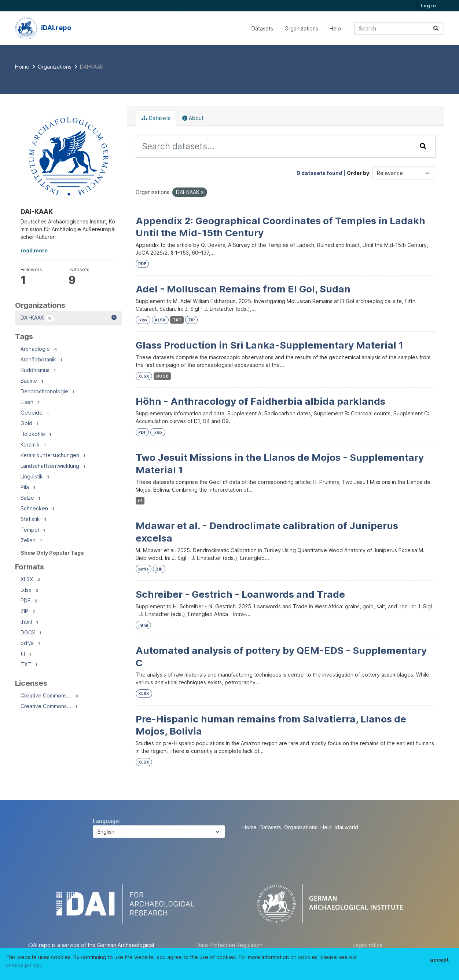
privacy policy (23, 965)
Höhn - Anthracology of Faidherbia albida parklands (260, 401)
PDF (142, 264)
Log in (428, 6)
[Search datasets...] (399, 28)
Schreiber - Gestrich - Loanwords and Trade (240, 594)
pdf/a (143, 569)
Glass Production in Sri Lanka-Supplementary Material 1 (269, 345)
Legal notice (368, 945)
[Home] (22, 67)
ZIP (191, 320)
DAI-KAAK (92, 67)
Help (335, 28)
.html (143, 625)
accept (439, 960)
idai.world (346, 827)
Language (106, 821)
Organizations (301, 28)
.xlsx (143, 320)
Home (249, 827)
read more (34, 250)
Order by (358, 173)
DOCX (162, 376)
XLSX (160, 320)
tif (140, 501)
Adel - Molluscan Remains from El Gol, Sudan (243, 289)
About (193, 118)
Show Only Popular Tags (52, 553)
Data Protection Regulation (229, 945)
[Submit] (436, 28)
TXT (177, 320)
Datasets (262, 28)
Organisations (301, 827)
